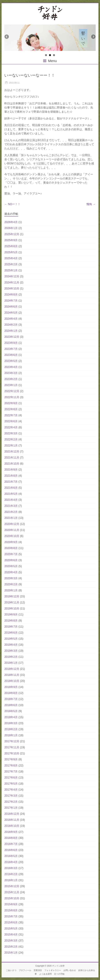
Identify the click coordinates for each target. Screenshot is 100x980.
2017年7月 (11, 772)
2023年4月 (11, 367)
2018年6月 (11, 705)
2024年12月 (12, 276)
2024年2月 (11, 325)
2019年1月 (11, 663)
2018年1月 (11, 735)
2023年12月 (12, 337)
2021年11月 (12, 458)
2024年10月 (12, 289)
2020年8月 (11, 548)
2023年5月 (11, 361)
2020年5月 (11, 566)
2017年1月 (11, 808)
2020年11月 (12, 530)
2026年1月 (11, 228)
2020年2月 (11, 584)
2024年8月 (11, 295)
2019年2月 (11, 657)
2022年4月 (11, 427)
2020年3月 (11, 578)
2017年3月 (11, 796)
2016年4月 (11, 862)
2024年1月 (11, 331)
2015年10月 (12, 898)
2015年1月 (11, 953)
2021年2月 (11, 512)
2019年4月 (11, 645)
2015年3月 (11, 941)
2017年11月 (12, 747)
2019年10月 (12, 609)
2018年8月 (11, 693)
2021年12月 (12, 452)
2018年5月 (11, 711)
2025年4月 (11, 258)
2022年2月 (11, 439)
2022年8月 (11, 409)
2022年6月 (11, 421)
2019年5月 (11, 639)
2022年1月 (11, 445)
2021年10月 (12, 464)
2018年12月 (12, 669)
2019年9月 (11, 615)
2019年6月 (11, 633)
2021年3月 (11, 506)
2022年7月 (11, 415)
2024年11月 (12, 282)
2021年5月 (11, 494)
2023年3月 (11, 373)
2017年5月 (11, 784)
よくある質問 (45, 974)
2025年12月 (12, 234)
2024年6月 (11, 307)
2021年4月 (11, 500)
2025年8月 (11, 246)
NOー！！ (12, 204)
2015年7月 (11, 916)
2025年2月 (11, 264)
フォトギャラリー (53, 970)
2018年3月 (11, 723)
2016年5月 (11, 856)
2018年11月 (12, 675)
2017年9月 (11, 759)
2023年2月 (11, 379)
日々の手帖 (59, 974)
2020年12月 (12, 524)
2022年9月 (11, 403)
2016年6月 (11, 850)
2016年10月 (12, 826)
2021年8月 (11, 476)
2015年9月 (11, 904)
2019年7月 (11, 627)
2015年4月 (11, 935)
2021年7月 (11, 482)
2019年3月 (11, 651)
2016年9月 (11, 832)
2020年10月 (12, 536)
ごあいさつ (11, 970)
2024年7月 (11, 301)
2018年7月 (11, 699)
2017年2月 (11, 802)
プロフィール (25, 970)
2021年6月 (11, 488)
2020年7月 (11, 554)
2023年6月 (11, 355)
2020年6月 (11, 560)
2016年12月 (12, 814)
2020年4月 (11, 572)
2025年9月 (11, 240)
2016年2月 (11, 874)
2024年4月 (11, 319)
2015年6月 (11, 922)
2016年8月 (11, 838)
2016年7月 (11, 844)
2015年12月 (12, 886)
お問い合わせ (70, 970)
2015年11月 (12, 892)
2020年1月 (11, 590)
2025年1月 (11, 270)
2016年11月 (12, 820)
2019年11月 (12, 602)
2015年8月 (11, 910)
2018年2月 (11, 729)
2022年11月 (12, 397)
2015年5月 (11, 929)
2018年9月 (11, 687)
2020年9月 (11, 542)
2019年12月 (12, 596)
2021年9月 (11, 470)
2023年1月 (11, 385)
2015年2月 (11, 947)
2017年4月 (11, 790)
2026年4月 (11, 222)
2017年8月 (11, 765)
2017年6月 (11, 778)
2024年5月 (11, 313)
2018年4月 (11, 717)
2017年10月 (12, 753)
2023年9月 (11, 343)
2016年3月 (11, 868)
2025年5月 (11, 252)
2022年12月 (12, 391)
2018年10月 (12, 681)
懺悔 (91, 204)
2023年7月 (11, 349)
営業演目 (38, 970)
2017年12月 (12, 741)
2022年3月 (11, 433)
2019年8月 (11, 621)
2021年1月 (11, 518)
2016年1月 (11, 880)
